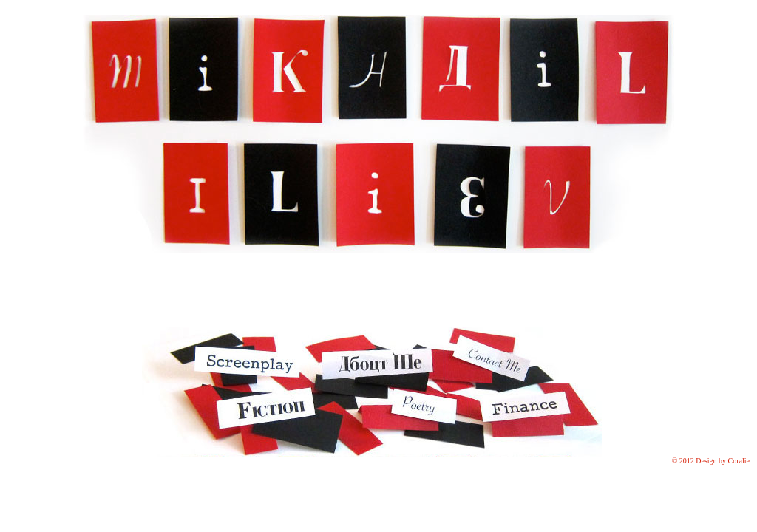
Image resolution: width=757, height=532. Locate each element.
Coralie (739, 461)
